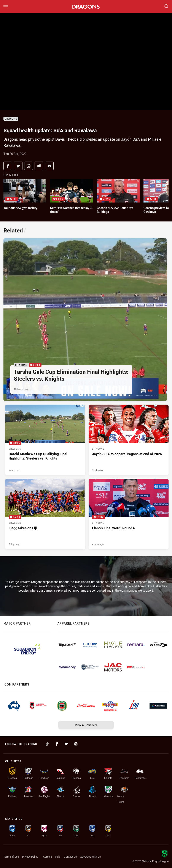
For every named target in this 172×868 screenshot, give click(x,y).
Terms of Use (11, 857)
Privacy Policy (30, 857)
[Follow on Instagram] (76, 744)
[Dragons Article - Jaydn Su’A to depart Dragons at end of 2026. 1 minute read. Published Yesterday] (129, 440)
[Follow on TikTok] (47, 744)
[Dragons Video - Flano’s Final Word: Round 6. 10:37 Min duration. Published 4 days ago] (129, 514)
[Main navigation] (6, 7)
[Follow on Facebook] (57, 744)
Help (58, 857)
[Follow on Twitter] (66, 744)
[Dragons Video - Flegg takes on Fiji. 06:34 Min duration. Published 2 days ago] (45, 514)
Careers (48, 857)
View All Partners (86, 725)
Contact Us (70, 857)
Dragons (11, 119)
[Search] (166, 7)
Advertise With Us (90, 857)
